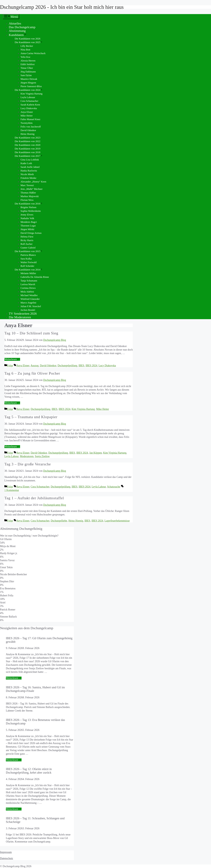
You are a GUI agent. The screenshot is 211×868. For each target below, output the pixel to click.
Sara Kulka (26, 259)
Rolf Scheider (27, 266)
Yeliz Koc (25, 57)
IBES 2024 (91, 366)
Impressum (6, 852)
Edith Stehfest (28, 64)
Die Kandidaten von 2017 (29, 156)
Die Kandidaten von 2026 (27, 39)
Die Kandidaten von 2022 (27, 141)
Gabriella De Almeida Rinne (35, 277)
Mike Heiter (27, 116)
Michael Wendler (29, 295)
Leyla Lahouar (28, 97)
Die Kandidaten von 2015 (29, 251)
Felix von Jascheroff (31, 127)
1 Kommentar (12, 490)
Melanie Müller (28, 273)
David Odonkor (28, 130)
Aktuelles (15, 23)
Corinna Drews (28, 288)
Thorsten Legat (28, 226)
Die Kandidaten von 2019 (27, 149)
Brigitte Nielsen (28, 207)
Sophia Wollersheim (31, 211)
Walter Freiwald (29, 262)
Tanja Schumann (29, 281)
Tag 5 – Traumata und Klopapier (31, 417)
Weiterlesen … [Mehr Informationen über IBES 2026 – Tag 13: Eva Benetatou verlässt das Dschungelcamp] (14, 760)
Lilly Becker (27, 46)
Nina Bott (25, 50)
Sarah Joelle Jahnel (30, 167)
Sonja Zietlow (42, 456)
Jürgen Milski (27, 229)
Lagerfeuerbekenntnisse (117, 521)
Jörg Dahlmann (28, 72)
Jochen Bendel (28, 310)
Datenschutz (7, 858)
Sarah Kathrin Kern (30, 105)
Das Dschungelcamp (22, 27)
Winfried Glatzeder (30, 299)
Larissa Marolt (28, 284)
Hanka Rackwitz (29, 171)
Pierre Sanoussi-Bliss (31, 86)
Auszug (35, 366)
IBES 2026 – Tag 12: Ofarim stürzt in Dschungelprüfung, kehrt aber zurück (29, 771)
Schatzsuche (114, 487)
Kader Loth (26, 163)
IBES (81, 366)
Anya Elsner (27, 112)
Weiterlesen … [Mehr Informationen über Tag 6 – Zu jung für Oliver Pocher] (12, 403)
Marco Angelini (28, 303)
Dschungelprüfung (67, 366)
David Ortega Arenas (31, 233)
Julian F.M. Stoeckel (31, 306)
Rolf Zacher (27, 244)
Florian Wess (27, 200)
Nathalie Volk (27, 218)
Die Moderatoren (20, 317)
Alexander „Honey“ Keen (33, 182)
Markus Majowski (30, 196)
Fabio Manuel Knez (30, 119)
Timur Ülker (27, 68)
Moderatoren (27, 456)
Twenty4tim (27, 123)
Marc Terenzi (27, 185)
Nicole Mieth (27, 174)
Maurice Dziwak (29, 79)
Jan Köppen (96, 453)
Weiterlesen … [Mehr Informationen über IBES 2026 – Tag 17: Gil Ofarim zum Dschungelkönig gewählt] (14, 678)
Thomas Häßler (28, 193)
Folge (10, 366)
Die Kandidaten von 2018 (27, 152)
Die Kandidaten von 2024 (29, 90)
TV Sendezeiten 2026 (23, 314)
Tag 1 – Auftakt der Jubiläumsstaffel (34, 498)
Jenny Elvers (27, 215)
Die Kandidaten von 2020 (27, 145)
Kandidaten (18, 35)
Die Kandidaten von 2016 (29, 204)
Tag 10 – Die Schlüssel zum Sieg (31, 333)
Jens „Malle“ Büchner (32, 189)
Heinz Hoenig (27, 134)
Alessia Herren (28, 61)
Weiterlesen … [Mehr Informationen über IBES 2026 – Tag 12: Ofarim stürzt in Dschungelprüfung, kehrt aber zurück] (14, 809)
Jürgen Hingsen (28, 83)
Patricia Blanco (28, 255)
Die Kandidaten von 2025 (29, 42)
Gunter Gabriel (28, 248)
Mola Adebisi (27, 292)
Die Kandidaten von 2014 (29, 270)
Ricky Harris (27, 240)
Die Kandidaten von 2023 (27, 138)
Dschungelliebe (59, 521)
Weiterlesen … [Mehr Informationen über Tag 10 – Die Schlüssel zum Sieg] (12, 359)
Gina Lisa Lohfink (30, 160)
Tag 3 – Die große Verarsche (28, 464)
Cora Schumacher (29, 101)
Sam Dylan (26, 75)
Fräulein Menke (28, 178)
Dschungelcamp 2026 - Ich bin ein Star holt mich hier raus (62, 7)
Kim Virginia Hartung (31, 94)
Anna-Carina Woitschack (33, 53)
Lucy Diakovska (29, 108)
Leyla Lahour (12, 456)
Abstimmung (17, 31)
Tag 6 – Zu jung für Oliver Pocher (32, 373)
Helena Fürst (27, 237)
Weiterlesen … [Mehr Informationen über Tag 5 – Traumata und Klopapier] (12, 447)
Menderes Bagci (29, 222)
